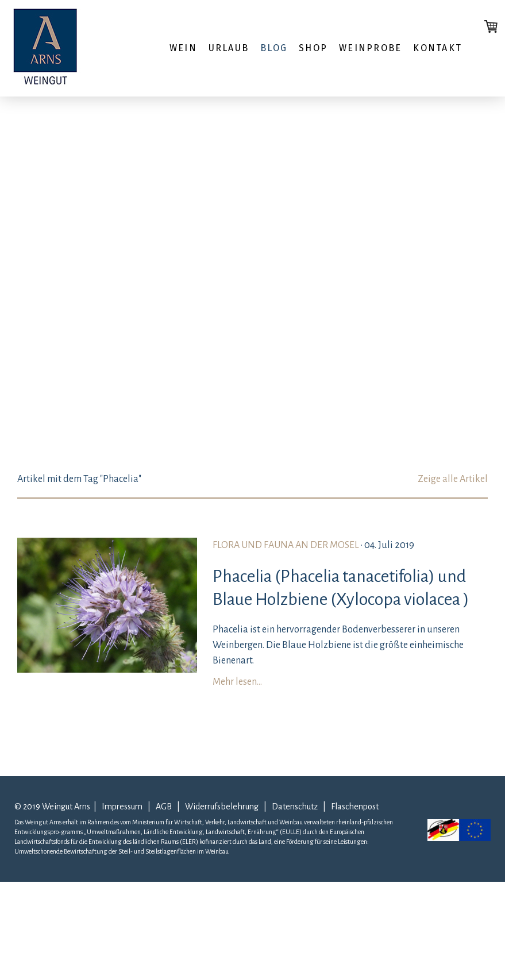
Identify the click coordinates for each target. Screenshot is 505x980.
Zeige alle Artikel (453, 479)
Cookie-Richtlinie (189, 963)
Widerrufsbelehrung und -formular (95, 963)
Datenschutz (295, 807)
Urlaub (229, 48)
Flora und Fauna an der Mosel (286, 545)
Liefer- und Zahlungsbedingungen (108, 919)
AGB (164, 807)
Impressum (122, 807)
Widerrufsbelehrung (223, 807)
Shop (313, 48)
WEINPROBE (370, 48)
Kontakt (437, 48)
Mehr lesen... (237, 682)
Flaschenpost (355, 807)
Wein (183, 48)
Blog (274, 48)
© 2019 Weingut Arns (52, 807)
